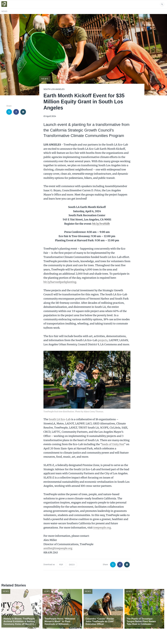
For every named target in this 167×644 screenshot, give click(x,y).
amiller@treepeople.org (58, 548)
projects (103, 340)
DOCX (72, 565)
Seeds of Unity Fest (113, 444)
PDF (61, 565)
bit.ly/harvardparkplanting (60, 282)
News (4, 11)
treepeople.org (102, 528)
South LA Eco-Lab (60, 419)
